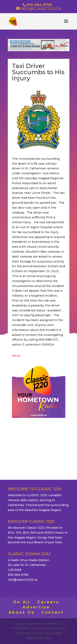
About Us (22, 612)
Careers (48, 602)
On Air (22, 602)
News (16, 356)
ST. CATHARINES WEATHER (39, 441)
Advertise (36, 607)
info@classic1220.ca (23, 580)
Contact (53, 612)
